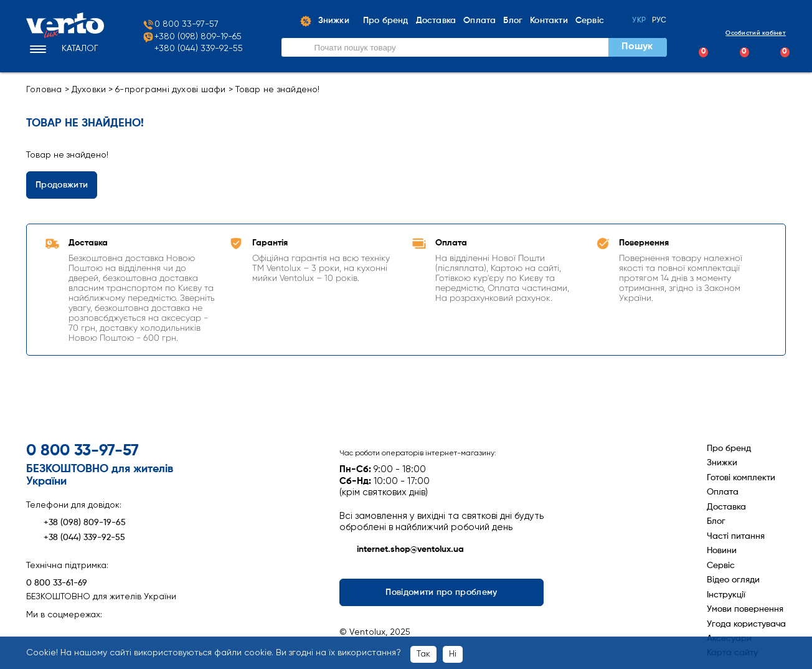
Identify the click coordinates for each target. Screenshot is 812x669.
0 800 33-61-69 (57, 583)
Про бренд (729, 448)
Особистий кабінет (745, 33)
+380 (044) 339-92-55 (199, 49)
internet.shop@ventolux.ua (402, 550)
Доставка (726, 507)
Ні (453, 654)
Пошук (637, 47)
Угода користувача (746, 624)
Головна (44, 90)
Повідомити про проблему (441, 592)
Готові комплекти (741, 478)
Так (423, 654)
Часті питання (736, 536)
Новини (722, 551)
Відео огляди (733, 580)
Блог (716, 521)
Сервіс (721, 566)
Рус (659, 21)
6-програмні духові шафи (170, 90)
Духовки (89, 90)
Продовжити (62, 185)
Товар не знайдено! (278, 90)
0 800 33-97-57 (180, 25)
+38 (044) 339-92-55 (76, 538)
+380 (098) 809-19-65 (192, 37)
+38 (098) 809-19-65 (76, 523)
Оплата (723, 492)
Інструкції (726, 595)
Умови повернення (745, 609)
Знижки (722, 463)
